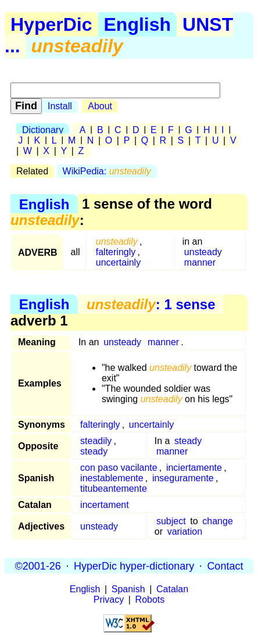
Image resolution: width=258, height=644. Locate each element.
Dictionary (43, 130)
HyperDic (51, 24)
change (218, 521)
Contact (225, 566)
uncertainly (118, 262)
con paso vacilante (119, 468)
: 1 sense (151, 304)
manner (200, 262)
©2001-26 (38, 566)
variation (185, 532)
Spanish (128, 589)
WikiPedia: (107, 171)
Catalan (172, 589)
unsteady (203, 252)
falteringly (116, 252)
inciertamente (194, 468)
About (100, 106)
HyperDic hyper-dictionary (134, 566)
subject (171, 521)
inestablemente (112, 478)
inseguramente (183, 478)
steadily (96, 441)
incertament (105, 505)
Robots (150, 600)
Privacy (109, 600)
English (138, 24)
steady (94, 451)
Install (60, 106)
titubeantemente (114, 489)
